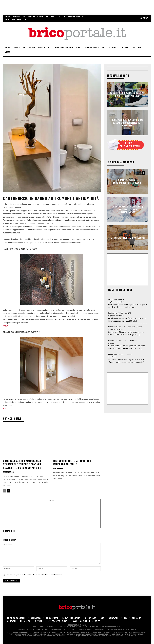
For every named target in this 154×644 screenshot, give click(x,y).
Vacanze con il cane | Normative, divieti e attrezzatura (127, 95)
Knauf (5, 326)
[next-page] (9, 491)
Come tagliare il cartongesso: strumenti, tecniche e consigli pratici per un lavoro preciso (22, 464)
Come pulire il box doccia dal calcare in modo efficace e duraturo (127, 123)
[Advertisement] (52, 514)
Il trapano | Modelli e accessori (127, 238)
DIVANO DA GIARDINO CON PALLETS (124, 340)
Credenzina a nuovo (116, 299)
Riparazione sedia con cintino (120, 354)
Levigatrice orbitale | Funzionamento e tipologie (127, 181)
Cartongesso (8, 472)
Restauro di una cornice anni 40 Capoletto (125, 327)
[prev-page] (5, 491)
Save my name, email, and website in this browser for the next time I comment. (34, 575)
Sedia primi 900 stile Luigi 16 (120, 313)
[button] (144, 18)
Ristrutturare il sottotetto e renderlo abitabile (72, 462)
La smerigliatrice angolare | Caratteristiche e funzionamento (127, 210)
